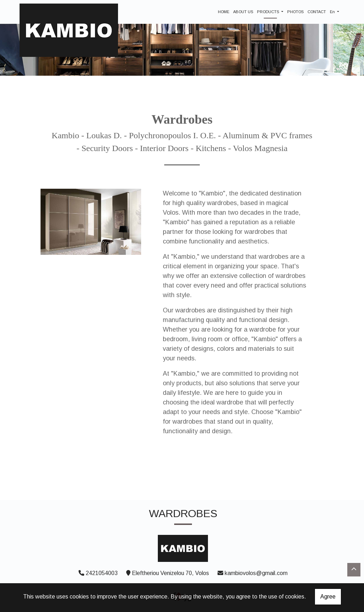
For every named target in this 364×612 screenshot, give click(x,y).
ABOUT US (243, 12)
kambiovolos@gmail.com (256, 573)
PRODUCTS (269, 12)
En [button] (333, 12)
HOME (224, 12)
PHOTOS (295, 12)
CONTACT (317, 12)
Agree (328, 597)
